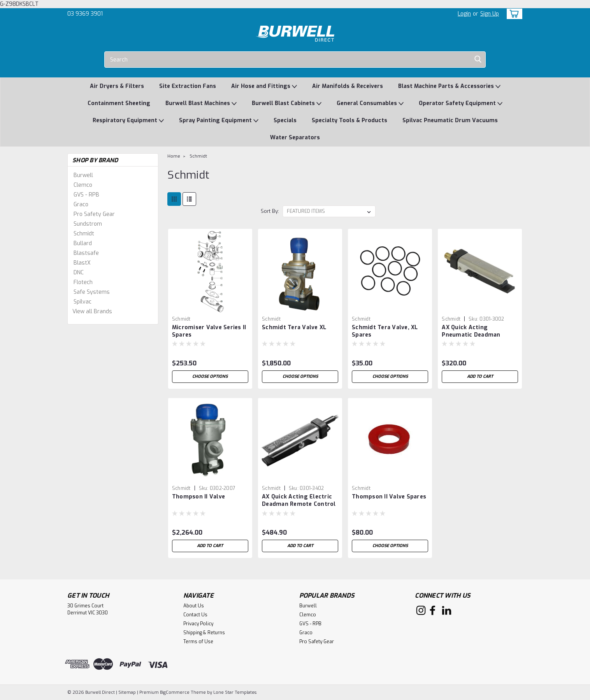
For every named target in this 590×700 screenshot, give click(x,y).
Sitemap (127, 692)
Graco (81, 204)
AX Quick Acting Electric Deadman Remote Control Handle (299, 504)
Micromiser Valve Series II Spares (209, 331)
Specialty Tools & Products (349, 120)
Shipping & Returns (204, 633)
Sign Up (490, 14)
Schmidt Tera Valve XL (294, 327)
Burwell (83, 175)
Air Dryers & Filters (117, 86)
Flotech (83, 282)
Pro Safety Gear (94, 214)
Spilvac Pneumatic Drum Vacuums (450, 120)
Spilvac (83, 302)
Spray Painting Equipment (219, 121)
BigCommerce (175, 692)
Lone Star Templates (235, 692)
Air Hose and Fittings (264, 87)
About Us (194, 606)
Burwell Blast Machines (201, 104)
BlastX (82, 263)
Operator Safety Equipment (461, 104)
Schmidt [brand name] (181, 319)
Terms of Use (198, 642)
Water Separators (295, 138)
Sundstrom (88, 224)
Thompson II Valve (198, 497)
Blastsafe (86, 253)
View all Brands (92, 311)
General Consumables (370, 104)
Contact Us (195, 615)
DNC (79, 273)
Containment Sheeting (119, 103)
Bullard (83, 243)
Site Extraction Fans (188, 86)
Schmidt (84, 234)
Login (464, 14)
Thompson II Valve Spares (389, 497)
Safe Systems (92, 292)
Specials (285, 120)
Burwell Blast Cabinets (287, 104)
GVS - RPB (86, 195)
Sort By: (270, 211)
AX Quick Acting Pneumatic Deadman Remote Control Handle (475, 335)
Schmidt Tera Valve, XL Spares (385, 331)
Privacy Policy (198, 624)
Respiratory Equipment (128, 121)
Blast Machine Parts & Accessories (449, 87)
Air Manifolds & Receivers (348, 86)
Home (174, 156)
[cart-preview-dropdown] (513, 14)
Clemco (83, 185)
